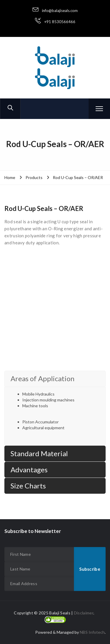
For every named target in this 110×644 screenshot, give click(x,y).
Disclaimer (84, 613)
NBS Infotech (92, 632)
